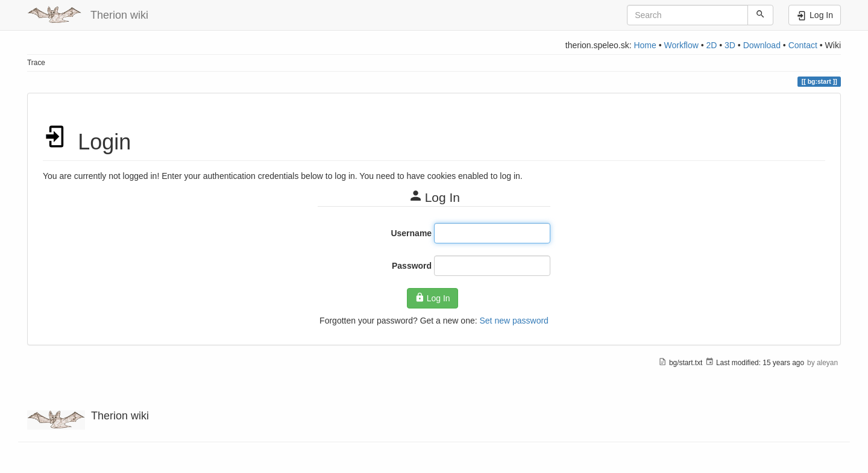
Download (762, 45)
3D (730, 45)
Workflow (681, 45)
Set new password (514, 321)
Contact (803, 45)
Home (645, 45)
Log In (432, 298)
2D (711, 45)
